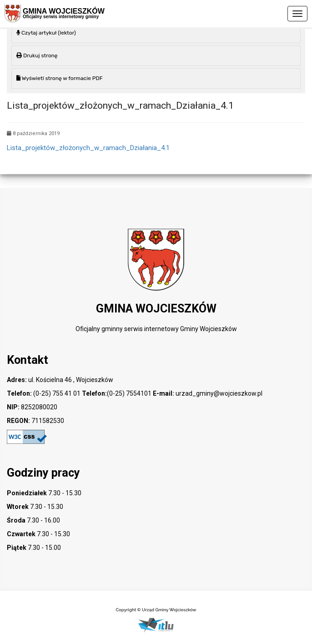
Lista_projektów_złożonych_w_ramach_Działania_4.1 (88, 148)
